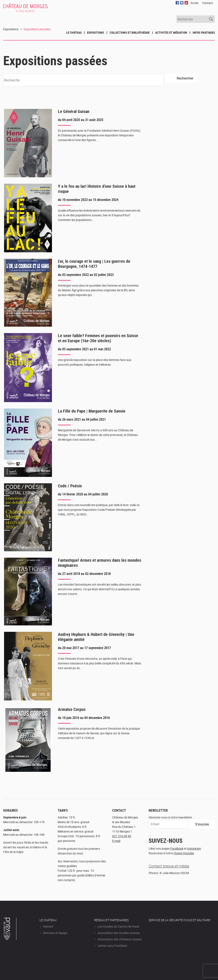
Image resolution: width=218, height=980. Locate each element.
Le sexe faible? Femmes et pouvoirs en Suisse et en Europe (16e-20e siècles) (98, 338)
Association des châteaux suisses (120, 939)
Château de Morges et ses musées (31, 10)
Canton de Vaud (10, 929)
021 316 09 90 (122, 836)
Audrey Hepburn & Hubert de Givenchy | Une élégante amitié (96, 637)
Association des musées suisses (119, 933)
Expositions (96, 32)
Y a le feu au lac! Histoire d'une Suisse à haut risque (97, 189)
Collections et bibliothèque (130, 32)
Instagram (194, 848)
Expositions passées (37, 29)
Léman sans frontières (112, 946)
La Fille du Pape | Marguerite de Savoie (92, 411)
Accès (194, 3)
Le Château (74, 32)
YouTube (186, 3)
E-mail (116, 841)
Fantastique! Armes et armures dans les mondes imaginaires (100, 563)
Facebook (177, 848)
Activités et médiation (171, 32)
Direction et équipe (55, 933)
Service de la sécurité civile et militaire (179, 920)
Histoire (48, 926)
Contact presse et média (169, 866)
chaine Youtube (184, 853)
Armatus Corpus (72, 709)
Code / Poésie (70, 486)
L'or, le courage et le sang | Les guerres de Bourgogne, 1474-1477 (94, 264)
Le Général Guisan (74, 111)
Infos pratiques (204, 32)
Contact (208, 3)
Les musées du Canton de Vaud (118, 926)
